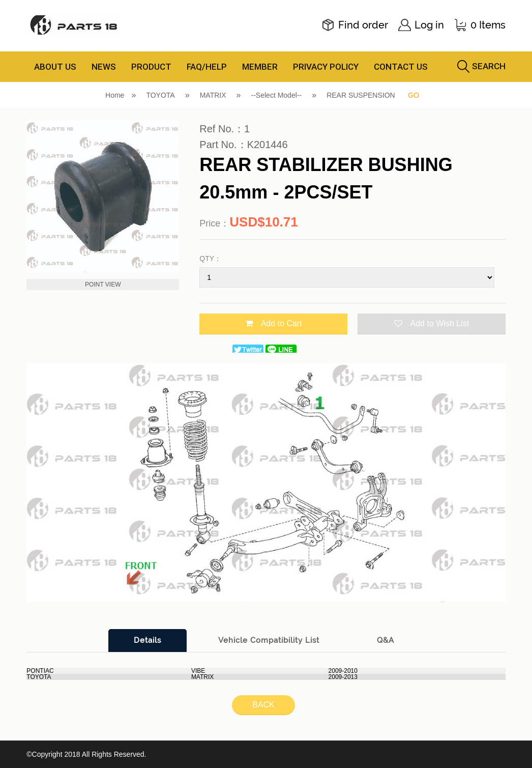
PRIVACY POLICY (326, 67)
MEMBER (260, 67)
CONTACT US (401, 67)
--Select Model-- (277, 95)
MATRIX (213, 95)
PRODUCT (151, 67)
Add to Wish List (432, 323)
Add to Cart (274, 323)
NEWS (104, 67)
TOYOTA (160, 95)
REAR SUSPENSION (361, 95)
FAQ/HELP (207, 67)
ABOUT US (55, 67)
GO (413, 95)
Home (115, 95)
